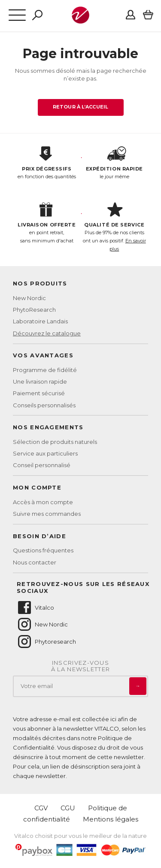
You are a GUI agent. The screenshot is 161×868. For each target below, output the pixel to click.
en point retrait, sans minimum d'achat (47, 223)
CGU (68, 808)
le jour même (115, 163)
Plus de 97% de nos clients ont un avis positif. (115, 227)
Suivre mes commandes (47, 514)
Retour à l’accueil (80, 107)
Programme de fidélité (45, 370)
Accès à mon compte (43, 502)
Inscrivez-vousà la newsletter (81, 666)
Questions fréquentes (43, 550)
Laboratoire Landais (40, 321)
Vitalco (35, 608)
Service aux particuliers (45, 453)
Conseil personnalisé (42, 465)
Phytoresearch (46, 642)
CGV (41, 808)
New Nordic (29, 298)
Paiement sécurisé (39, 393)
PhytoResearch (34, 310)
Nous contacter (35, 562)
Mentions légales (111, 819)
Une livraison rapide (40, 381)
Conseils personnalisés (44, 405)
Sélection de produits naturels (55, 442)
